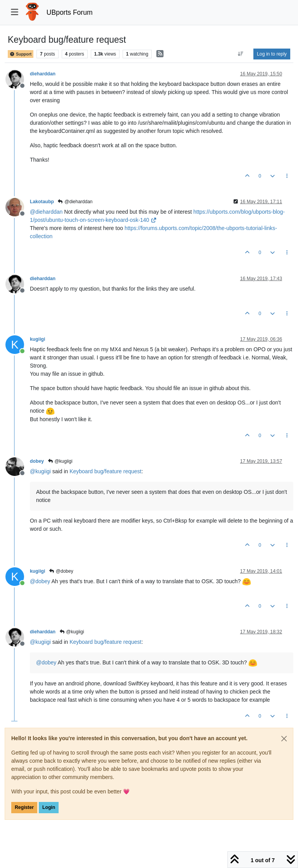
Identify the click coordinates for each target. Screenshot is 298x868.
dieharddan (43, 74)
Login (49, 807)
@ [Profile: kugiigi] (40, 471)
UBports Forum (70, 12)
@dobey (61, 571)
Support (21, 54)
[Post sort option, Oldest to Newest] (241, 54)
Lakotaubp (42, 202)
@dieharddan (75, 202)
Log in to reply (272, 54)
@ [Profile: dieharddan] (46, 212)
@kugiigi (60, 461)
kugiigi (37, 339)
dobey (37, 461)
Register (24, 807)
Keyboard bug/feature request (105, 471)
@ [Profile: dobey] (40, 581)
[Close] (284, 739)
